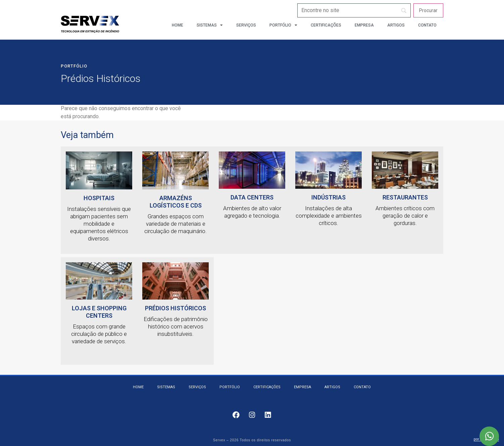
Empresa (364, 25)
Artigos (396, 25)
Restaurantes (405, 197)
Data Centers (252, 197)
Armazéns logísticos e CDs (176, 202)
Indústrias (329, 197)
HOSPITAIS (99, 198)
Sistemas (210, 25)
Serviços (246, 25)
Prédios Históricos (175, 308)
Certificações (326, 25)
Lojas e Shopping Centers (99, 312)
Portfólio (283, 25)
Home (178, 25)
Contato (427, 25)
